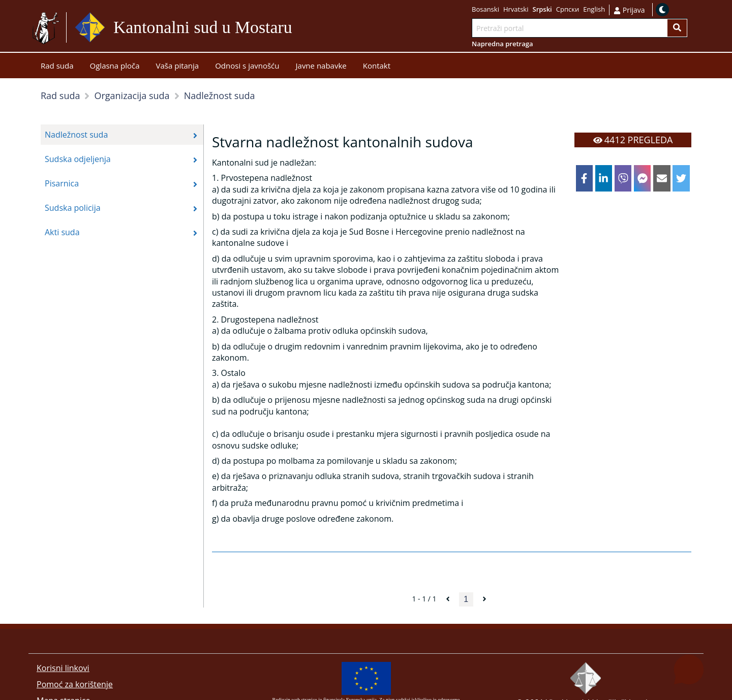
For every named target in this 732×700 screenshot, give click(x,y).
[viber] (623, 178)
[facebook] (585, 178)
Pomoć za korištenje (75, 684)
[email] (662, 178)
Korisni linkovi (63, 668)
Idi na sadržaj (317, 28)
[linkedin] (604, 178)
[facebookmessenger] (643, 178)
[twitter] (681, 178)
